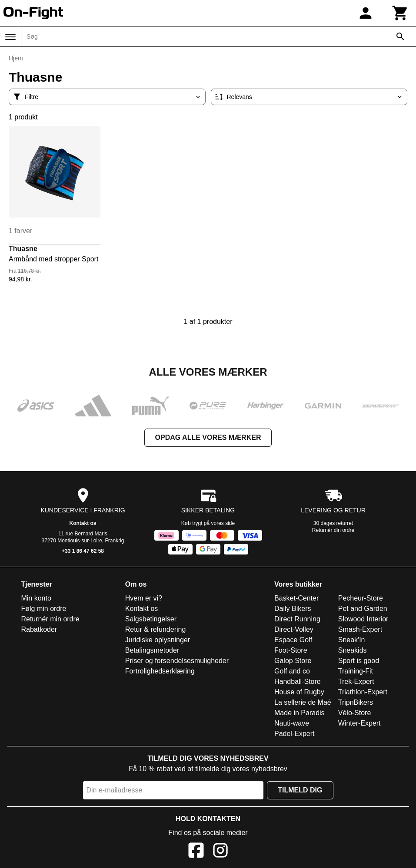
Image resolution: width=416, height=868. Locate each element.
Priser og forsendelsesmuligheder (177, 661)
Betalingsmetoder (152, 650)
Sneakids (353, 650)
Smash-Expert (360, 629)
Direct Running (297, 619)
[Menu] (10, 37)
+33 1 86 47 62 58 (83, 551)
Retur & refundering (156, 629)
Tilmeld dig (300, 790)
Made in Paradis (300, 713)
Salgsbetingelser (151, 619)
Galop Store (293, 661)
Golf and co (292, 671)
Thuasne (23, 249)
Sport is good (359, 661)
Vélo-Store (355, 713)
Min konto (36, 598)
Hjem (16, 58)
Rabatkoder (39, 629)
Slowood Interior (363, 619)
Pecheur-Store (361, 598)
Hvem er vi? (144, 598)
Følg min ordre (43, 609)
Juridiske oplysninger (158, 640)
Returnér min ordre (50, 619)
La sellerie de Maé (303, 702)
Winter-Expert (359, 723)
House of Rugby (299, 692)
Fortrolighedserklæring (160, 671)
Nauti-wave (292, 723)
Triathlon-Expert (363, 692)
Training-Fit (356, 671)
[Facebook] (196, 852)
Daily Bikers (293, 609)
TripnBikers (356, 702)
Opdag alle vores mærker (208, 437)
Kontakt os (83, 523)
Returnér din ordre (333, 530)
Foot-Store (291, 650)
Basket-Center (296, 598)
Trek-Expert (356, 682)
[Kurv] (400, 13)
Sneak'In (352, 640)
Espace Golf (293, 640)
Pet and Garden (363, 609)
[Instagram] (220, 852)
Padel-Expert (295, 734)
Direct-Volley (294, 629)
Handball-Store (298, 682)
